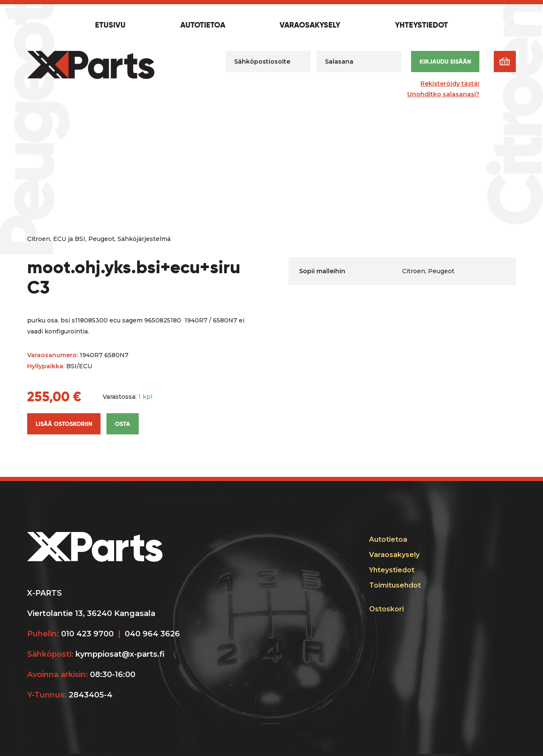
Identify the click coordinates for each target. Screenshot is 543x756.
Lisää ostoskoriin (64, 424)
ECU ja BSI (69, 239)
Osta (123, 424)
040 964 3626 (152, 634)
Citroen (39, 239)
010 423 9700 (87, 634)
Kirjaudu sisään (445, 62)
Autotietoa (203, 25)
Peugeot (101, 239)
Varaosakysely (310, 25)
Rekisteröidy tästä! (450, 84)
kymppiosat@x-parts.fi (120, 654)
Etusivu (110, 25)
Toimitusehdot (395, 585)
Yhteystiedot (421, 25)
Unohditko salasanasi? (443, 94)
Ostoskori (386, 609)
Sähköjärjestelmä (144, 239)
